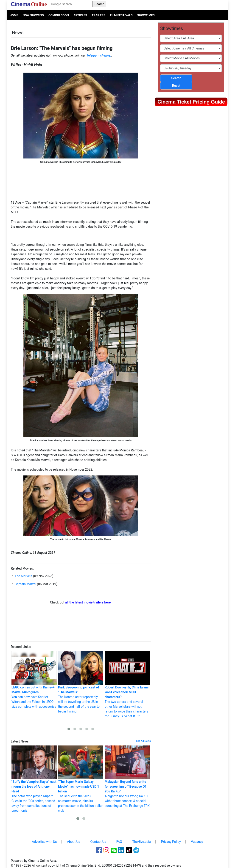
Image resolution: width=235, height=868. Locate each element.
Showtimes (146, 15)
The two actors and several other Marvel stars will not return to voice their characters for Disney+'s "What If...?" (127, 685)
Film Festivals (121, 15)
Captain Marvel (25, 584)
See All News (143, 741)
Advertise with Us (44, 842)
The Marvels (23, 576)
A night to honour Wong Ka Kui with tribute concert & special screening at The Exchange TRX (127, 777)
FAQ (119, 842)
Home (14, 15)
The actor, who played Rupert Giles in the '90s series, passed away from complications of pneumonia (34, 779)
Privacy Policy (171, 842)
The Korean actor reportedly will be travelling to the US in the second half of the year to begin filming (81, 682)
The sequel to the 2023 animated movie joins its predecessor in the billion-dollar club (81, 779)
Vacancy (197, 842)
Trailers (98, 15)
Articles (80, 15)
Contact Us (98, 842)
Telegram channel (99, 55)
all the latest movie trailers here (88, 602)
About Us (74, 842)
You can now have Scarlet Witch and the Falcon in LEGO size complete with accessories (34, 680)
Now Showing (33, 15)
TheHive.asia (141, 842)
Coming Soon (59, 15)
